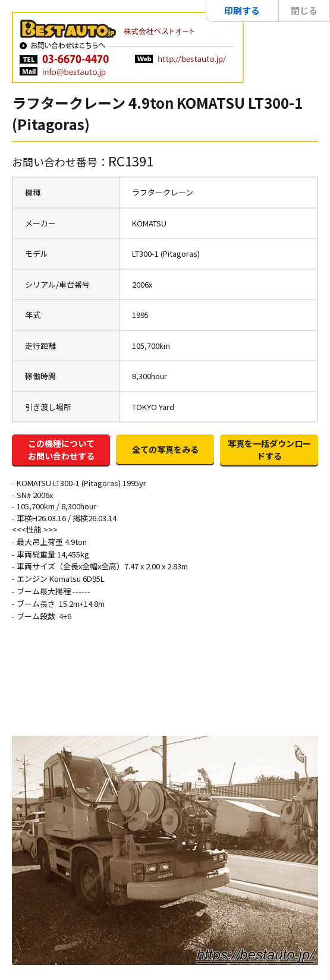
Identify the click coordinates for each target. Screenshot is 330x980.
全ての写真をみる (165, 449)
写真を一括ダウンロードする (269, 450)
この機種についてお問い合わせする (61, 450)
